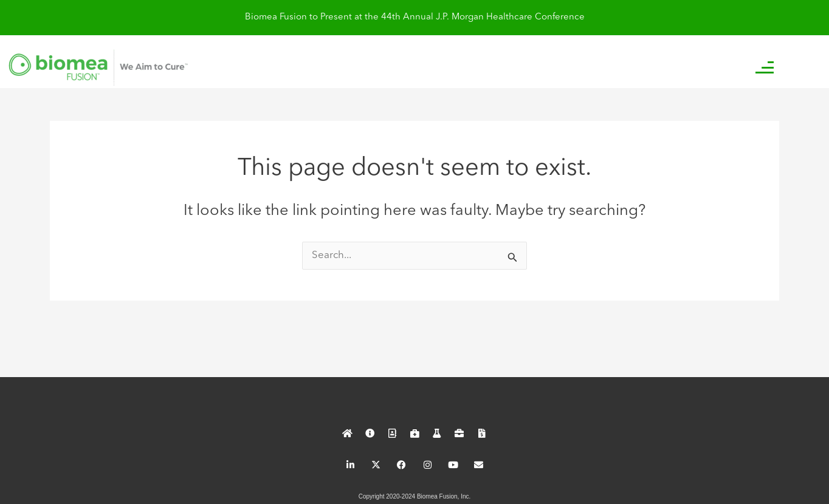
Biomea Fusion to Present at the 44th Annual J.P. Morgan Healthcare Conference (415, 17)
